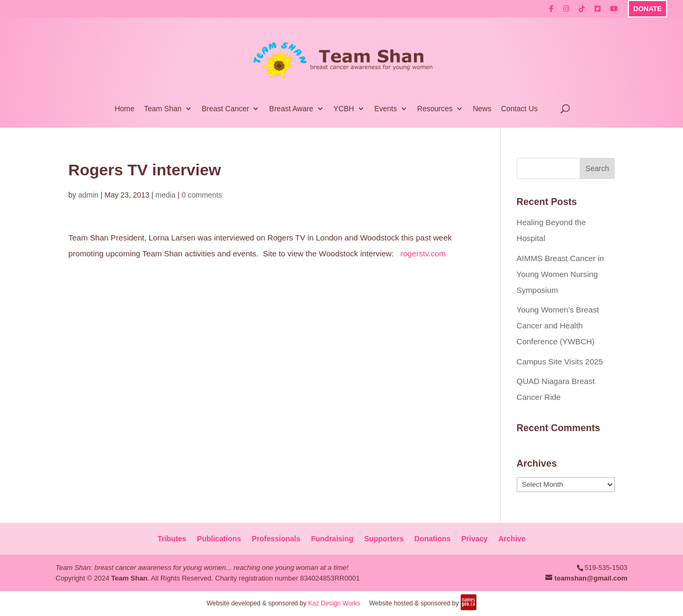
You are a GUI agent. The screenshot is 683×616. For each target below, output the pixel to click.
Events (386, 109)
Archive (512, 539)
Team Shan (163, 109)
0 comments (202, 195)
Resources (435, 109)
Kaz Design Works (334, 603)
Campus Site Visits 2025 (560, 361)
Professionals (276, 539)
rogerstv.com (423, 253)
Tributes (172, 539)
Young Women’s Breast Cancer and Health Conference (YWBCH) (558, 325)
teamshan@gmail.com (591, 578)
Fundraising (332, 539)
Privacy (474, 539)
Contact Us (519, 109)
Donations (433, 539)
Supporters (384, 539)
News (482, 109)
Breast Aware (291, 109)
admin (88, 195)
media (166, 195)
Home (124, 109)
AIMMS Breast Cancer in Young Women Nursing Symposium (560, 274)
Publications (219, 539)
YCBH (344, 109)
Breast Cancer (225, 109)
